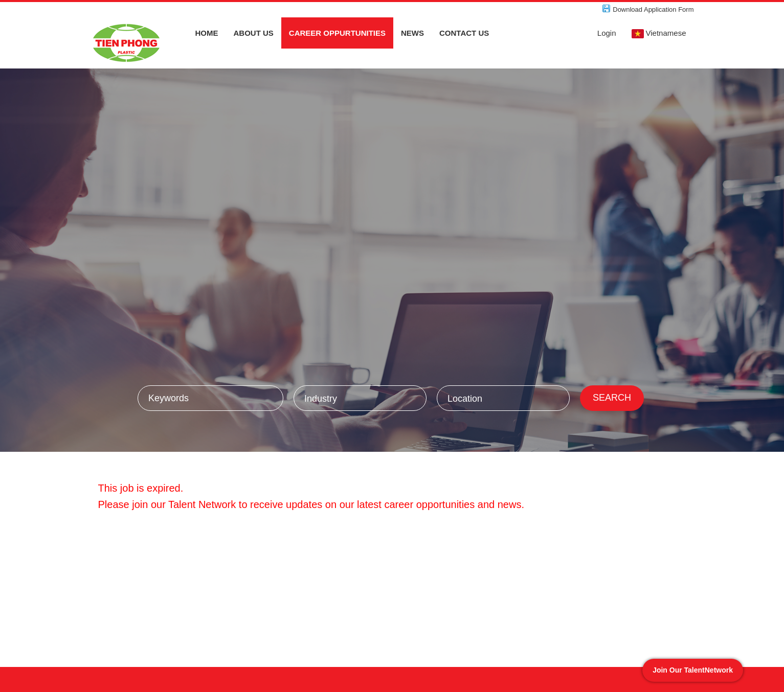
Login (607, 33)
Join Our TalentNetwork (693, 670)
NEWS (412, 33)
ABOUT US (254, 33)
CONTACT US (464, 33)
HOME (207, 33)
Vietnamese (659, 33)
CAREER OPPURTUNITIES (337, 33)
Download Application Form (653, 9)
